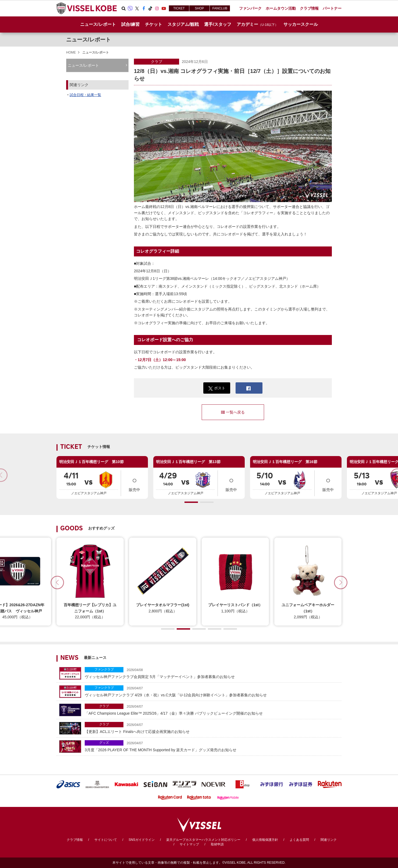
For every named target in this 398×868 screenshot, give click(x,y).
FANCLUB (220, 8)
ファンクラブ (104, 669)
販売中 (134, 483)
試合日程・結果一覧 (85, 95)
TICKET (179, 8)
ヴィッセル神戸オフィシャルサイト (87, 8)
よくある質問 (299, 840)
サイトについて (106, 840)
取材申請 (217, 844)
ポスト (217, 388)
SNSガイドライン (142, 840)
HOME (71, 52)
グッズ (104, 743)
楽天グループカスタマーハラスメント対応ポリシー (203, 840)
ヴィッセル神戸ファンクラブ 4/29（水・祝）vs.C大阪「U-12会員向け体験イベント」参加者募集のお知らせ (212, 691)
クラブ (157, 62)
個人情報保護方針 (265, 840)
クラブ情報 (75, 840)
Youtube (164, 8)
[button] (191, 502)
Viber (130, 8)
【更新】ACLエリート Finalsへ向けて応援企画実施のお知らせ (212, 728)
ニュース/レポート (98, 24)
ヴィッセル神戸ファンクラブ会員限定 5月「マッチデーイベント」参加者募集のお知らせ (212, 673)
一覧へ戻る (233, 412)
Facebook (144, 8)
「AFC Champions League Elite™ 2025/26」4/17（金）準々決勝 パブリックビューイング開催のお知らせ (212, 709)
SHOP (199, 8)
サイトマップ (189, 844)
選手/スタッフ (218, 24)
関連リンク (329, 840)
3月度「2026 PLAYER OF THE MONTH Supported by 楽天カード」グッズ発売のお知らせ (212, 746)
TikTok (150, 8)
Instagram (157, 8)
